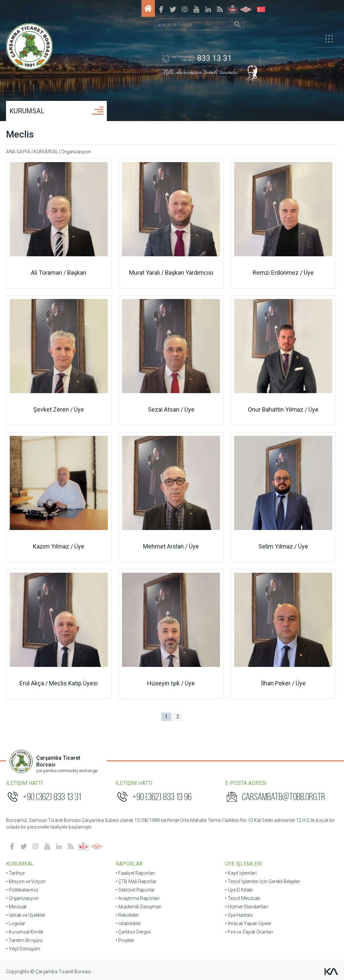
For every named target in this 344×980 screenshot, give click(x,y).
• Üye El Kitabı (239, 890)
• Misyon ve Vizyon (27, 881)
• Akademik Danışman (139, 907)
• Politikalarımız (23, 890)
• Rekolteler (127, 915)
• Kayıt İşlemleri (241, 873)
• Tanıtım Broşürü (25, 940)
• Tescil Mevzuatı (242, 898)
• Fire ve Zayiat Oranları (249, 932)
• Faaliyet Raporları (136, 873)
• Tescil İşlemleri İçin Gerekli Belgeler (262, 881)
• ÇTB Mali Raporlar (136, 881)
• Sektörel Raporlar (136, 890)
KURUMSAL (28, 111)
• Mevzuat (17, 907)
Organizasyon (77, 152)
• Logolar (16, 924)
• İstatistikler (129, 924)
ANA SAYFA (19, 152)
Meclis (21, 134)
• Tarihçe (16, 873)
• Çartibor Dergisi (134, 932)
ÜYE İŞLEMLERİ (243, 864)
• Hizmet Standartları (246, 907)
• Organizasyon (23, 898)
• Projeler (125, 940)
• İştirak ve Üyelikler (26, 915)
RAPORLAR (130, 864)
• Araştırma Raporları (138, 898)
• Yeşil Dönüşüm (24, 949)
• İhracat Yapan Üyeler (248, 924)
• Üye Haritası (239, 915)
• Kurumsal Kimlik (25, 932)
